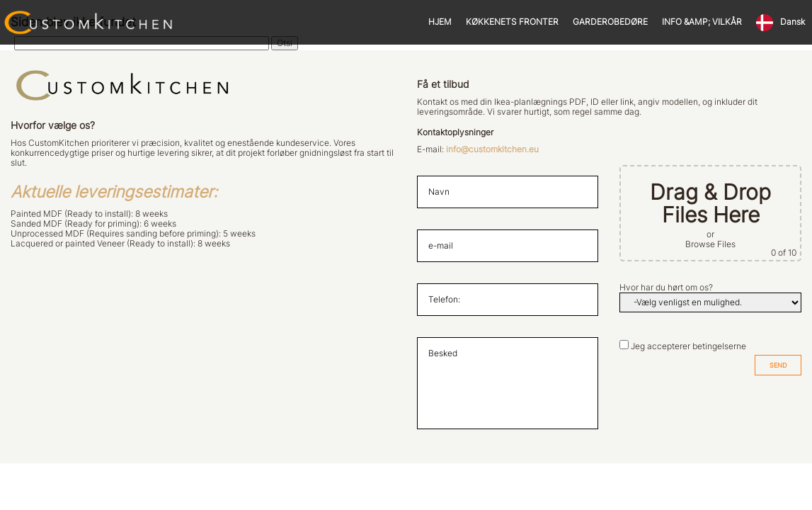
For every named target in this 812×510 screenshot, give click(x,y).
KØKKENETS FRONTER (512, 22)
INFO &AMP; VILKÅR (702, 22)
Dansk (793, 22)
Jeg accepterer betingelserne (688, 346)
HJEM (440, 22)
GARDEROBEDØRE (610, 22)
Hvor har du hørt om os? (666, 288)
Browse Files (710, 244)
